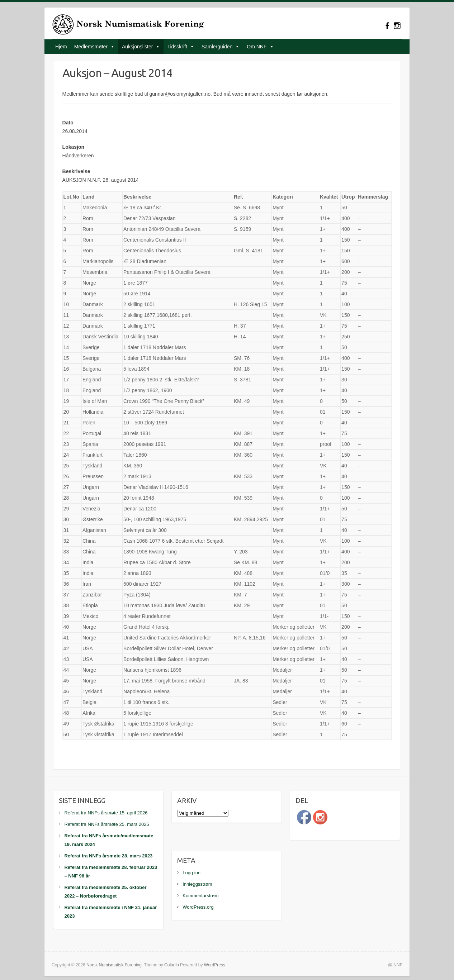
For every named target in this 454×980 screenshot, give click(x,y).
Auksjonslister (137, 47)
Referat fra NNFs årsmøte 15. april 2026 (106, 813)
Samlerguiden (217, 47)
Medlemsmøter (91, 47)
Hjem (61, 47)
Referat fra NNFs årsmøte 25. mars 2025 (107, 824)
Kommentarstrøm (200, 896)
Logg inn (191, 873)
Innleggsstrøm (197, 884)
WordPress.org (198, 907)
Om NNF (257, 47)
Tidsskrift (177, 47)
